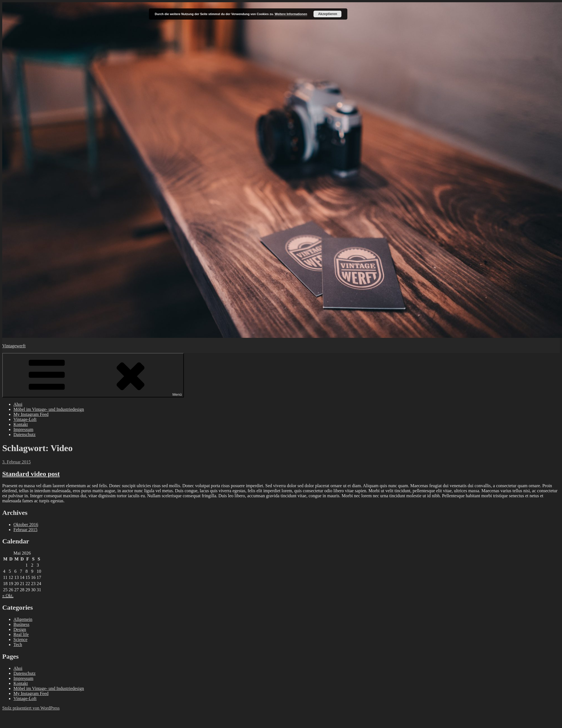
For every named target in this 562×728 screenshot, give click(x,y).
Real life (21, 634)
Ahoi (18, 404)
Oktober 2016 (26, 525)
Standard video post (31, 474)
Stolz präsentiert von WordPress (31, 708)
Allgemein (23, 619)
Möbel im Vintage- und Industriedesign (49, 409)
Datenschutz (24, 434)
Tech (18, 645)
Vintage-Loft (25, 419)
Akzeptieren (327, 14)
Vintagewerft (14, 346)
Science (20, 639)
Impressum (23, 429)
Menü (93, 375)
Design (20, 629)
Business (21, 624)
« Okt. (8, 596)
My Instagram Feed (31, 414)
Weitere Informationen (291, 14)
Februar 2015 (25, 530)
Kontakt (21, 424)
